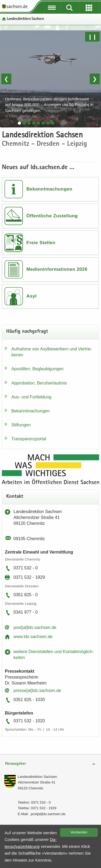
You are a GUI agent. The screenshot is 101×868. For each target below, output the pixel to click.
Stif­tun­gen (21, 425)
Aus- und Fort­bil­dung (31, 397)
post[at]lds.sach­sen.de (35, 627)
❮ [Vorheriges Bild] (6, 79)
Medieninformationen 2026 (57, 269)
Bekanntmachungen (49, 189)
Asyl (32, 296)
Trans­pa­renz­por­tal (29, 439)
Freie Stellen (41, 243)
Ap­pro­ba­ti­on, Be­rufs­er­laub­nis (39, 383)
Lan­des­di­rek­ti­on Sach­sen (37, 777)
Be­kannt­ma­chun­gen (30, 411)
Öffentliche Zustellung (52, 216)
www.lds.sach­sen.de (33, 637)
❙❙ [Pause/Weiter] (92, 37)
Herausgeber (15, 764)
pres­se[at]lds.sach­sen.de (37, 691)
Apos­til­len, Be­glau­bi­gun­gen (37, 369)
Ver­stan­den (79, 832)
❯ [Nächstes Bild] (95, 79)
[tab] (19, 123)
